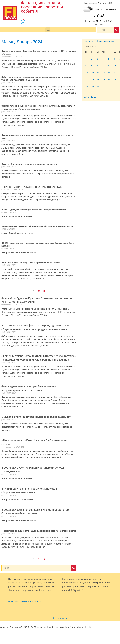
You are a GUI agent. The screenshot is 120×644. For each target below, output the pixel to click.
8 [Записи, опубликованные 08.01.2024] (86, 66)
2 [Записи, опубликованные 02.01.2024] (92, 59)
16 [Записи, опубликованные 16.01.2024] (92, 73)
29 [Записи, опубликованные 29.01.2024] (86, 87)
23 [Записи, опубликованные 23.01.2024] (92, 80)
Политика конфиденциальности (25, 600)
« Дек (86, 98)
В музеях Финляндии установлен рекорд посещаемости (29, 163)
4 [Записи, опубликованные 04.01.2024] (103, 59)
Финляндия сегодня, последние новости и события (42, 7)
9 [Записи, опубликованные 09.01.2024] (92, 66)
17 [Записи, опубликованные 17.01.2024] (98, 73)
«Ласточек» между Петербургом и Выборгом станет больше (32, 186)
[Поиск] (116, 30)
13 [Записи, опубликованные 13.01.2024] (115, 66)
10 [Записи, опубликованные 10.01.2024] (98, 66)
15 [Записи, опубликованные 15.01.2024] (86, 73)
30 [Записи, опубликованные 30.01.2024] (92, 87)
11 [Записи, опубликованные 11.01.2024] (104, 66)
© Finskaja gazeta (60, 616)
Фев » (94, 98)
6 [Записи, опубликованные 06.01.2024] (114, 59)
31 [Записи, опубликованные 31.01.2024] (98, 87)
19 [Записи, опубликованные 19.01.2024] (109, 73)
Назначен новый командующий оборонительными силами (31, 261)
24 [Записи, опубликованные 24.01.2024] (98, 80)
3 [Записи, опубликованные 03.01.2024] (97, 59)
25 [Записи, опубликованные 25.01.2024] (104, 80)
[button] (48, 30)
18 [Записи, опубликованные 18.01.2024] (104, 73)
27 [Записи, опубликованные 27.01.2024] (115, 80)
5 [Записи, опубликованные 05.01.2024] (108, 59)
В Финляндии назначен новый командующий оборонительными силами (37, 225)
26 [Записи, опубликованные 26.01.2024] (109, 80)
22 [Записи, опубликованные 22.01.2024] (86, 80)
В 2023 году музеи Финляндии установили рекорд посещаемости (34, 209)
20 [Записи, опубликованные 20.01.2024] (115, 73)
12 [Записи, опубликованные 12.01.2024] (109, 66)
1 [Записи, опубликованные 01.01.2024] (86, 59)
